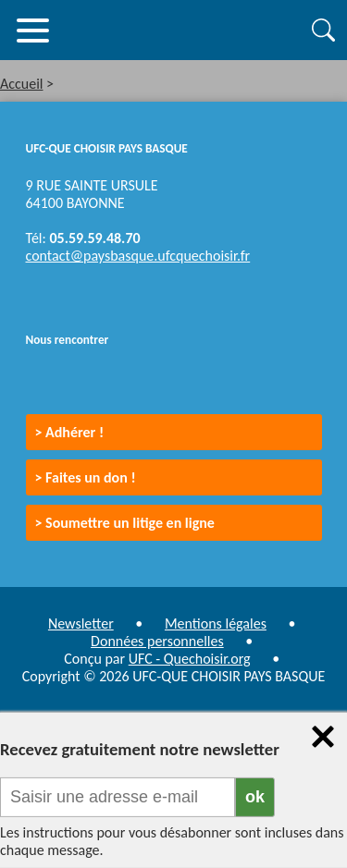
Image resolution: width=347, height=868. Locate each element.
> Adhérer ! (70, 432)
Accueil (22, 84)
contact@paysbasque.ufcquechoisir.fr (138, 256)
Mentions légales (216, 623)
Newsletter (81, 623)
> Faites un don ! (86, 477)
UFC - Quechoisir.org (190, 659)
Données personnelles (157, 641)
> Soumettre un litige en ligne (125, 523)
